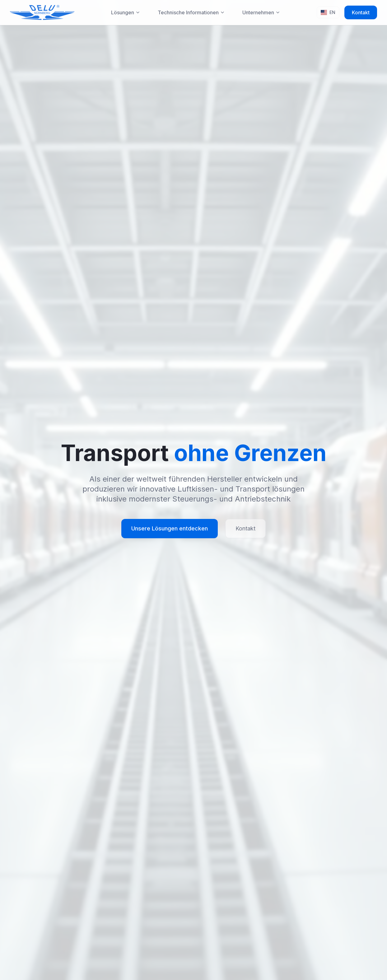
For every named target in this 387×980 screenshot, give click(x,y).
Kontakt (361, 12)
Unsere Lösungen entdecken (170, 528)
